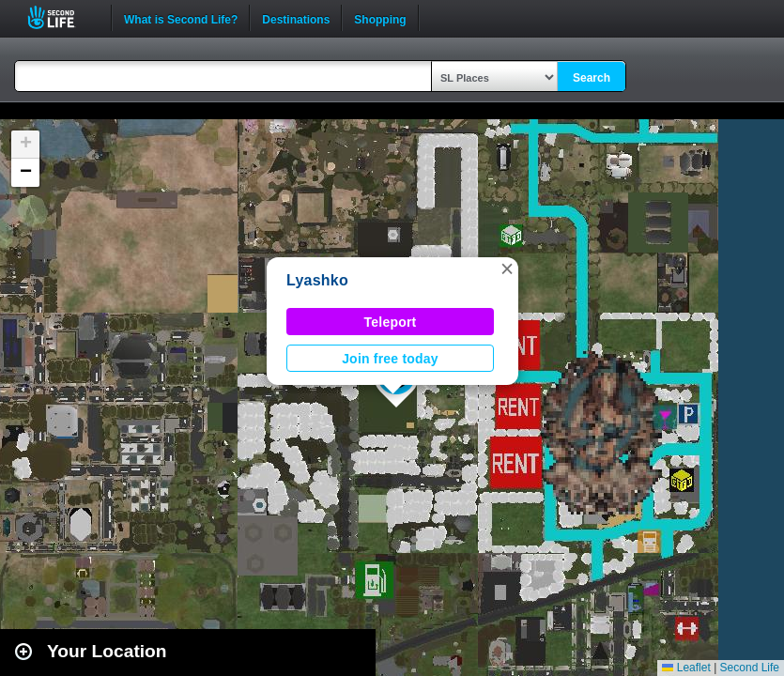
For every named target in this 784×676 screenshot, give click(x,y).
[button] (507, 269)
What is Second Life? (181, 18)
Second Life (61, 17)
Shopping (380, 18)
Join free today (390, 359)
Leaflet (686, 668)
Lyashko (317, 280)
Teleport (391, 322)
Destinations (296, 18)
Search (592, 78)
